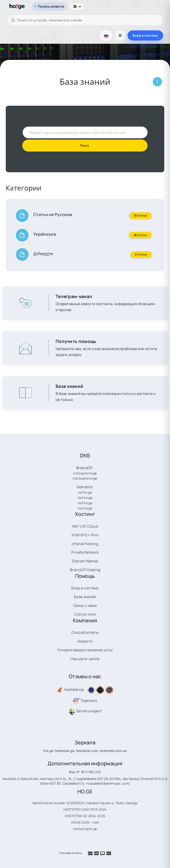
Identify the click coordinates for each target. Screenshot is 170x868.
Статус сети (85, 614)
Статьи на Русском (53, 214)
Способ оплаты (85, 632)
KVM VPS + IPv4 (85, 535)
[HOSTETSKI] (17, 6)
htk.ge (48, 751)
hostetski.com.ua (113, 751)
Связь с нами (85, 605)
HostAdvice (70, 690)
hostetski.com (87, 751)
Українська (45, 234)
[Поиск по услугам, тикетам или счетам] (85, 20)
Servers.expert (85, 711)
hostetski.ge (65, 751)
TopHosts (85, 701)
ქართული (43, 254)
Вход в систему (145, 35)
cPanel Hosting (85, 544)
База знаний (85, 597)
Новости (85, 641)
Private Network (85, 552)
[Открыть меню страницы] (157, 82)
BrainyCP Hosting (85, 570)
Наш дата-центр (85, 659)
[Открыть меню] (120, 35)
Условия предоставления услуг (85, 650)
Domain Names (85, 561)
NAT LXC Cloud (85, 526)
